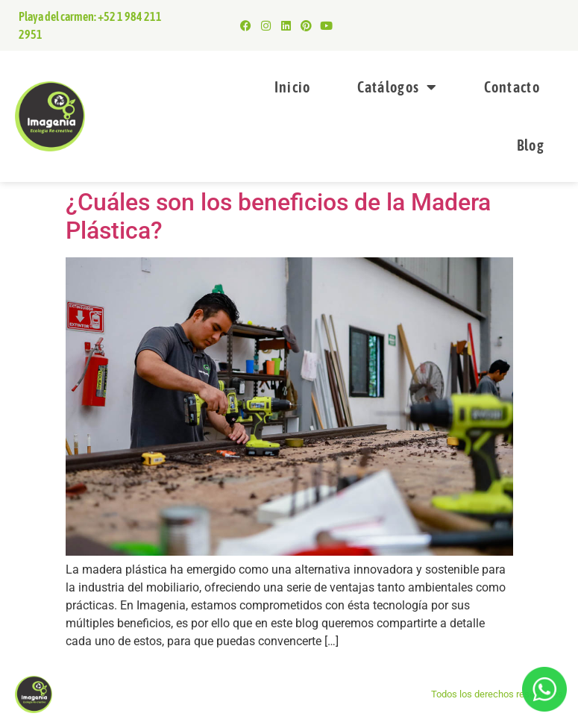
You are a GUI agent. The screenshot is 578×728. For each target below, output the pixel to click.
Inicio (293, 87)
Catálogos (398, 87)
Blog (531, 145)
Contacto (512, 87)
